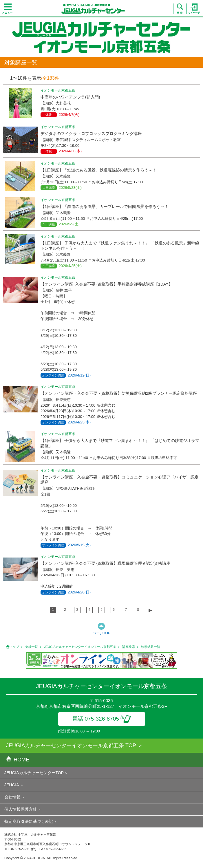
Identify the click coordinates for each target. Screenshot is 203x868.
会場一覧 (32, 647)
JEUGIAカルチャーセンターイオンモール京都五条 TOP (71, 745)
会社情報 (12, 797)
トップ (14, 647)
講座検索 (129, 647)
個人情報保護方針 (21, 809)
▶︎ (150, 610)
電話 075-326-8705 (101, 719)
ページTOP (101, 633)
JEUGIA (12, 785)
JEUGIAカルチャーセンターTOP (34, 773)
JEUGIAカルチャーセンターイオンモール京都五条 (80, 647)
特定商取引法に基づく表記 (29, 821)
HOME (18, 760)
